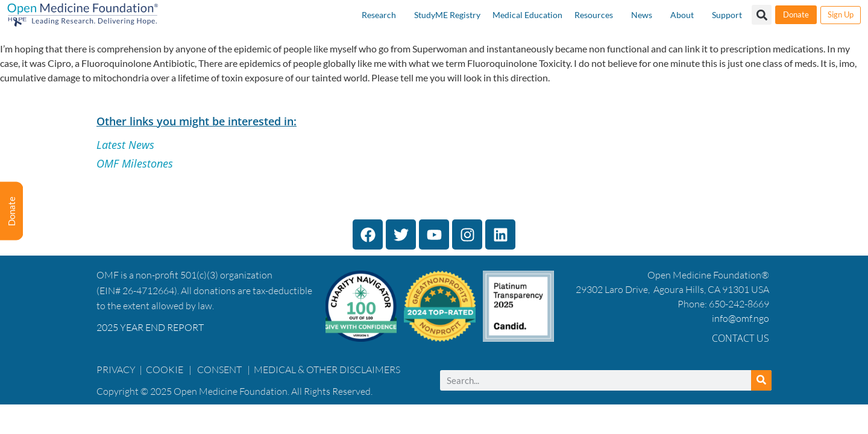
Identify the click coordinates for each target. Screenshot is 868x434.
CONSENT (219, 370)
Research (379, 15)
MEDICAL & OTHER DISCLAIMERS (327, 370)
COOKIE (165, 370)
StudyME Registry (447, 15)
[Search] (761, 380)
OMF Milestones (135, 163)
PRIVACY (116, 370)
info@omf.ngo (741, 318)
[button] (762, 15)
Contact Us (741, 338)
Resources (594, 15)
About (682, 15)
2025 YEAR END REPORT (150, 327)
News (642, 15)
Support (727, 15)
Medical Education (527, 15)
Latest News (125, 145)
